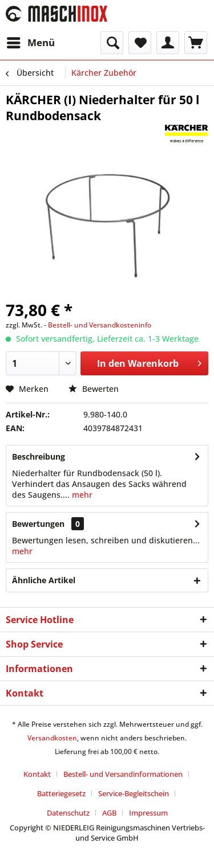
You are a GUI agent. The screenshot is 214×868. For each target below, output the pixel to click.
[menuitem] (30, 43)
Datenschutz (68, 813)
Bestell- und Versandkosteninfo (100, 325)
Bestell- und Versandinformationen (123, 774)
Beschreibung (39, 456)
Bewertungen (38, 524)
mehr (81, 495)
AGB (109, 813)
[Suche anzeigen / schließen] (112, 43)
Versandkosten (52, 738)
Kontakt (37, 774)
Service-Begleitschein (134, 793)
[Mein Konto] (168, 43)
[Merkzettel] (140, 43)
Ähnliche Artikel (44, 580)
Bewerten (94, 389)
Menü (31, 41)
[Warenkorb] (196, 43)
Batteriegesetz (61, 793)
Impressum (148, 813)
